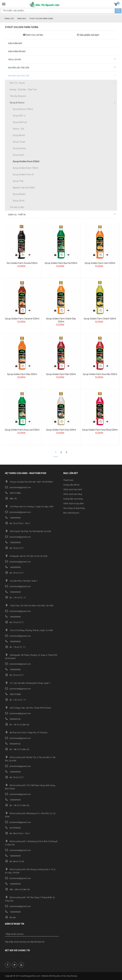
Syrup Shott (19, 201)
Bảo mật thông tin (71, 513)
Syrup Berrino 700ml (23, 109)
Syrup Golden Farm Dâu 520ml (61, 374)
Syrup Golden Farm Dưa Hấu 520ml (100, 374)
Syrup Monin (19, 135)
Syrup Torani (19, 142)
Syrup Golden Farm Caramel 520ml (22, 319)
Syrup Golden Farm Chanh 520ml (100, 319)
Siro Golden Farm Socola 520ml (22, 263)
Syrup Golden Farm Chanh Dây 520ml (61, 320)
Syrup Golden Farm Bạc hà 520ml (61, 263)
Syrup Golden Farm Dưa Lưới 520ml (22, 430)
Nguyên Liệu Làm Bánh (24, 188)
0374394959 (13, 828)
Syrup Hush (18, 155)
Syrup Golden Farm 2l (23, 174)
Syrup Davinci (19, 148)
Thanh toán (68, 480)
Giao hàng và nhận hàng (74, 508)
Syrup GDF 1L (19, 116)
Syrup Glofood (20, 122)
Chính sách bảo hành (73, 489)
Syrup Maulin (19, 194)
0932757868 (13, 493)
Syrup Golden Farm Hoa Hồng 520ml (100, 430)
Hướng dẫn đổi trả (71, 485)
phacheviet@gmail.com (18, 487)
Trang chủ (9, 19)
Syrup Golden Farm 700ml (25, 168)
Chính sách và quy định (74, 503)
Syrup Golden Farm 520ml (26, 161)
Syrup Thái (18, 181)
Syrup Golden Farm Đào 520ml (22, 374)
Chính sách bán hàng (73, 494)
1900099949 (13, 518)
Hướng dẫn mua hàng (73, 499)
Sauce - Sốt (18, 129)
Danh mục (22, 19)
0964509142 (13, 719)
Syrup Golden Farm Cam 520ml (100, 263)
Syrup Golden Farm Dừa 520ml (61, 430)
